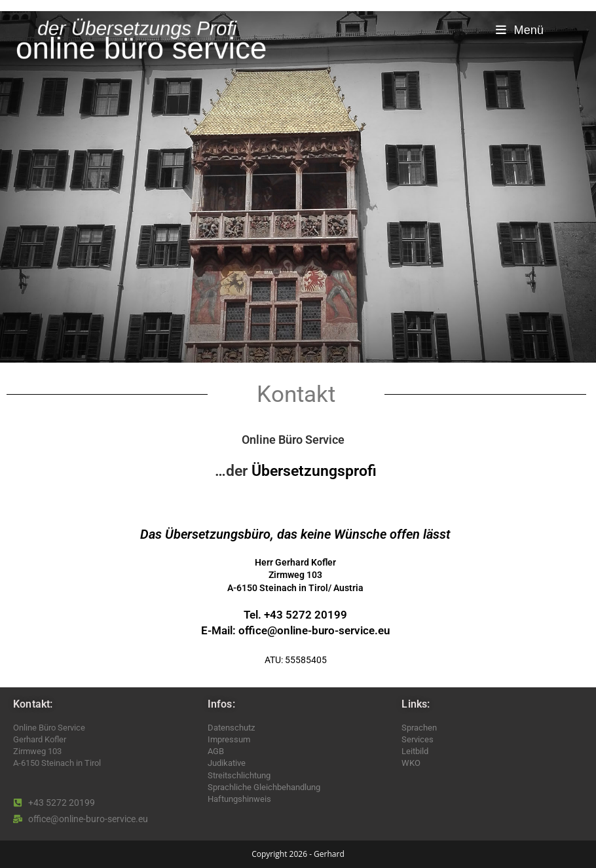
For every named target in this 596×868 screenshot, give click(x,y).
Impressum (229, 739)
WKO (411, 763)
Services (418, 739)
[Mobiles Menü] (520, 30)
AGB (216, 751)
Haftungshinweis (239, 799)
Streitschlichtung (239, 775)
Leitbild (415, 751)
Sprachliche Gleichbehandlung (264, 787)
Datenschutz (231, 728)
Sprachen (419, 728)
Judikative (227, 763)
